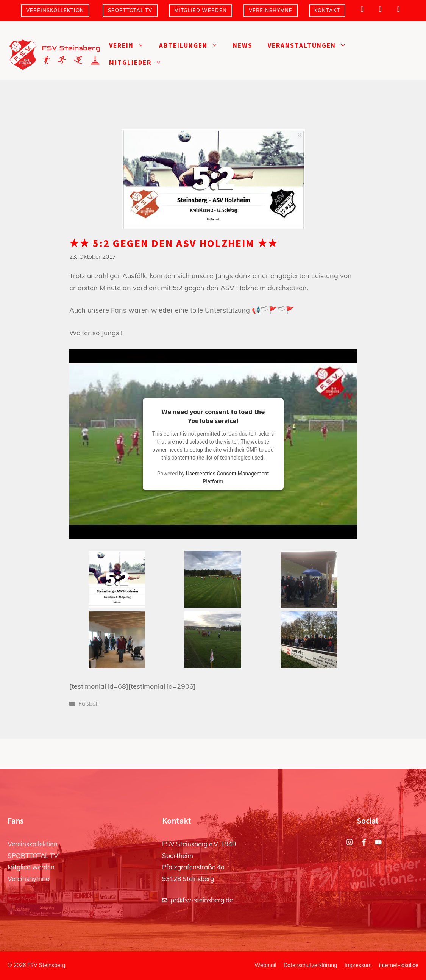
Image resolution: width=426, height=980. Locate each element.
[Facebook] (381, 9)
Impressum (358, 965)
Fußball (89, 704)
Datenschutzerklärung (310, 965)
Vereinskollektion (55, 10)
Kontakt (327, 10)
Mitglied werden (201, 10)
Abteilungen (192, 46)
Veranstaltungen (311, 46)
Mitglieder (139, 63)
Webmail (265, 965)
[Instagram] (362, 9)
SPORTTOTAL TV (130, 10)
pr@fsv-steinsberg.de (202, 900)
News (243, 45)
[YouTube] (399, 9)
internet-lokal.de (399, 965)
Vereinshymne (271, 10)
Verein (130, 46)
